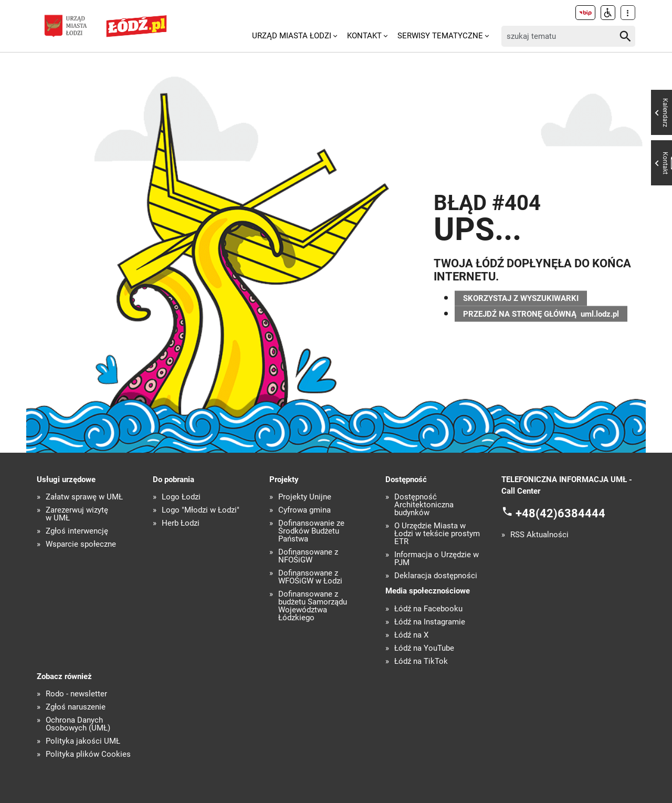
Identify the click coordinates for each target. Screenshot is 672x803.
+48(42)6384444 (560, 513)
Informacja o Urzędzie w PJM (437, 559)
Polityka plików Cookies (88, 754)
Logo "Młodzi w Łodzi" (201, 510)
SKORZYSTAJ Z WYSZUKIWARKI (521, 297)
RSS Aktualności (539, 535)
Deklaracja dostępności (436, 576)
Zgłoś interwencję (77, 531)
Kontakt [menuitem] (364, 36)
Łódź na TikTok (421, 661)
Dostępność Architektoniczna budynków (424, 505)
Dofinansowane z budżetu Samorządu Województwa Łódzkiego (313, 606)
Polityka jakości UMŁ (83, 741)
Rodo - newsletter (76, 694)
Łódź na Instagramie (430, 622)
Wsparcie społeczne (81, 544)
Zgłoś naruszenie (76, 707)
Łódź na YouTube (424, 648)
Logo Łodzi (181, 497)
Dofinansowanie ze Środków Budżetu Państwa (311, 531)
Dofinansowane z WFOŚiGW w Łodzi (310, 577)
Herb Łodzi (181, 523)
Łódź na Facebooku (428, 609)
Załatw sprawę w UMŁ (84, 497)
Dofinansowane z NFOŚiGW (308, 556)
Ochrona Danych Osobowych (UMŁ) (78, 724)
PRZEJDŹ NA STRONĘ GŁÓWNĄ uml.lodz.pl (541, 315)
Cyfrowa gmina (304, 510)
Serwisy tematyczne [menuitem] (440, 36)
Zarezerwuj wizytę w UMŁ (77, 514)
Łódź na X (411, 635)
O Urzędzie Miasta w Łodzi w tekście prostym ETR (437, 534)
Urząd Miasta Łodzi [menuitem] (292, 36)
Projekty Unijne (305, 497)
